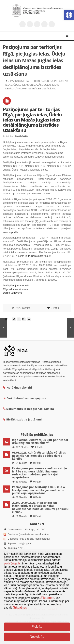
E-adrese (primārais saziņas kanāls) (28, 534)
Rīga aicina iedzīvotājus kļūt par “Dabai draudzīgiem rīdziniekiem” (40, 441)
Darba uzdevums (13, 293)
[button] (69, 15)
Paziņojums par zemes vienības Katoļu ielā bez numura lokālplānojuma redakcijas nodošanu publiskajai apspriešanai (39, 473)
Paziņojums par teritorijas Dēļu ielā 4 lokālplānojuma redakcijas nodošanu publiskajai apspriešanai (38, 490)
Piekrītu (37, 627)
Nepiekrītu (37, 637)
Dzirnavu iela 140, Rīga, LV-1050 (26, 529)
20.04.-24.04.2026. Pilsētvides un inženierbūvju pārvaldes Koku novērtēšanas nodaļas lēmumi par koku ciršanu (40, 507)
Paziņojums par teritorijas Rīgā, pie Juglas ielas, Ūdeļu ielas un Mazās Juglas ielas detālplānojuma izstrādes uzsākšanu (32, 120)
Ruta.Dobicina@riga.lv (38, 256)
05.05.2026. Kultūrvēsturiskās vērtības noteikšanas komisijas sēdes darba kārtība (39, 456)
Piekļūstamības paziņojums (24, 398)
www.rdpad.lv (10, 232)
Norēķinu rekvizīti (17, 387)
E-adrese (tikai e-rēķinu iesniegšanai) (28, 539)
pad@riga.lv (25, 543)
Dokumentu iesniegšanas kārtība (30, 409)
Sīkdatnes (47, 598)
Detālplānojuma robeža (16, 285)
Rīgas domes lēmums (15, 289)
